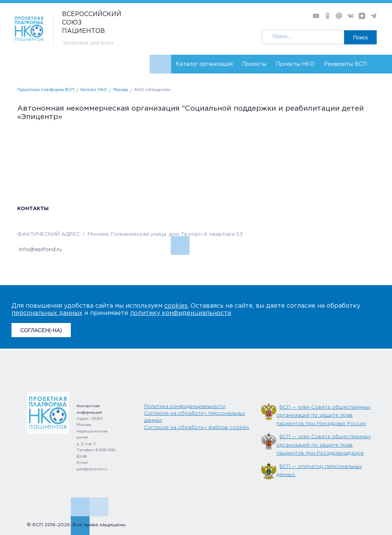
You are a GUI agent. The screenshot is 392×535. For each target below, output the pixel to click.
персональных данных (47, 313)
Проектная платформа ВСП (46, 90)
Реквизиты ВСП (345, 64)
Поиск (360, 38)
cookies (176, 306)
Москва (121, 90)
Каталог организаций (204, 64)
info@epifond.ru (39, 250)
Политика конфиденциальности (185, 407)
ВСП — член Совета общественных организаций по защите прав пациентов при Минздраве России (323, 416)
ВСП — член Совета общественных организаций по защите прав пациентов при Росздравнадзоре (323, 445)
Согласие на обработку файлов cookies (197, 428)
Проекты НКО (295, 64)
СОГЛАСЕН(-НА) (41, 330)
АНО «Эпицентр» (152, 90)
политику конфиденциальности (181, 313)
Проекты (254, 64)
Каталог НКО (94, 90)
